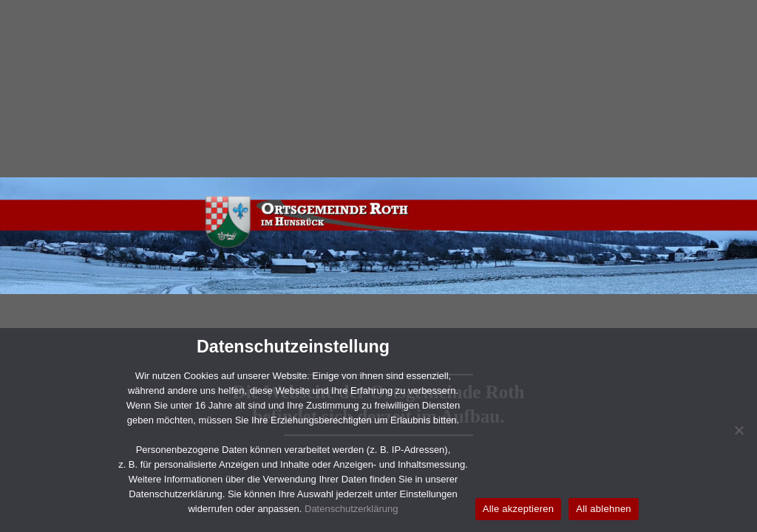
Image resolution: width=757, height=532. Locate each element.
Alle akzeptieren (519, 509)
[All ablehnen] (739, 430)
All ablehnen (604, 509)
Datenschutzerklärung (351, 509)
